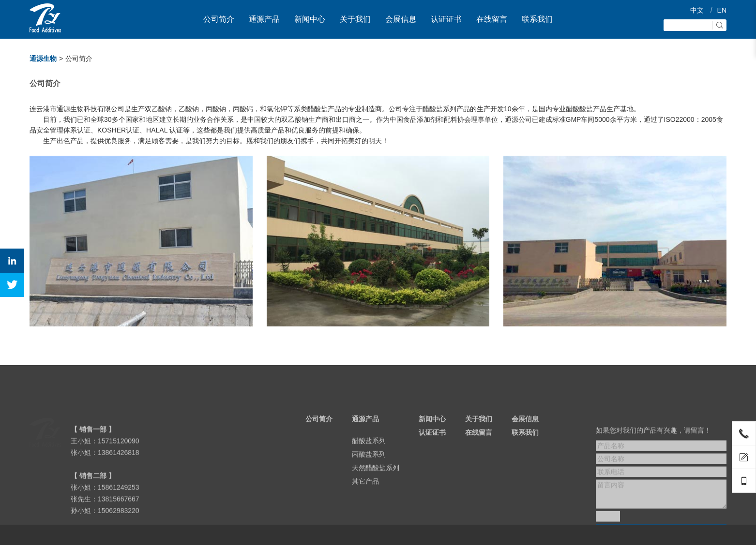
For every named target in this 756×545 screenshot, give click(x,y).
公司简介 (219, 19)
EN (722, 10)
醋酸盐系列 (369, 458)
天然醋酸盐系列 (376, 486)
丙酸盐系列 (369, 472)
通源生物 (43, 59)
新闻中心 (310, 19)
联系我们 (537, 19)
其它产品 (365, 499)
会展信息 (401, 19)
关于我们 (355, 19)
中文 (697, 10)
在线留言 (492, 19)
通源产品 (264, 19)
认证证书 (446, 19)
